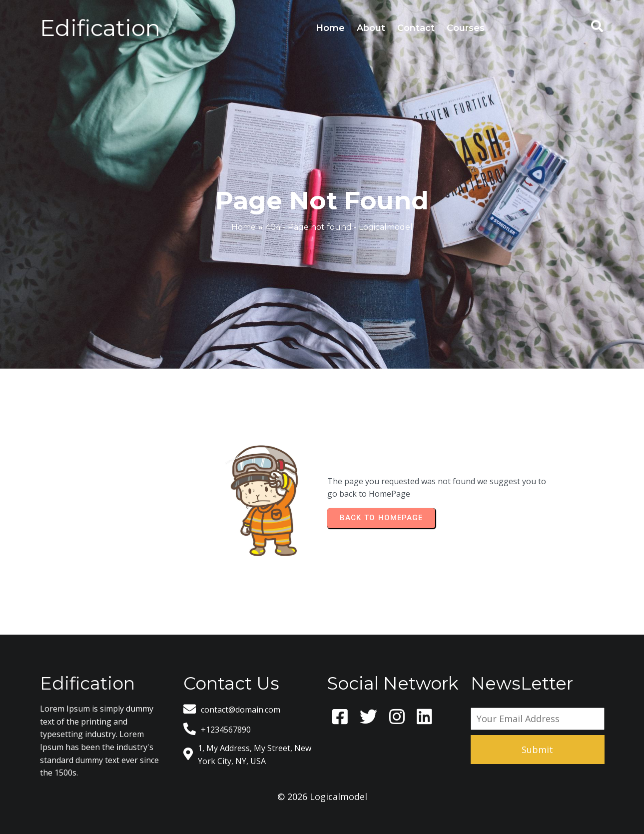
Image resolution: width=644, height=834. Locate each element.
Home (244, 227)
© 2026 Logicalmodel (322, 797)
